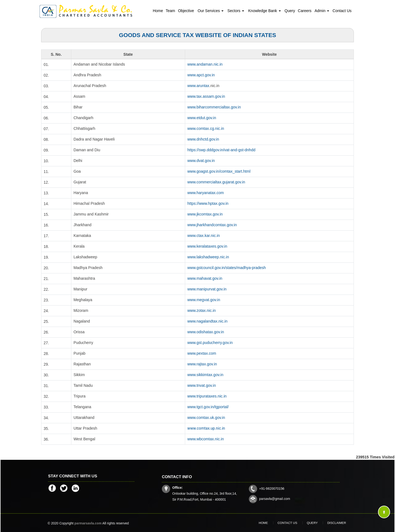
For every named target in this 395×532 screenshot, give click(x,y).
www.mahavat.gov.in (205, 278)
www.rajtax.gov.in (202, 364)
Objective (186, 11)
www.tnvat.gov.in (202, 385)
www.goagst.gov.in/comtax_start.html (219, 171)
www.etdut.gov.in (202, 118)
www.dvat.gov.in (201, 161)
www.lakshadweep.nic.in (208, 257)
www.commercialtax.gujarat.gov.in (216, 182)
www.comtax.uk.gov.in (206, 418)
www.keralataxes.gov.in (207, 246)
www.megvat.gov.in (204, 300)
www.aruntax (198, 86)
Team (170, 11)
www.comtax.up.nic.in (206, 428)
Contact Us (342, 11)
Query (290, 11)
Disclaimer (326, 523)
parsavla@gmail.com (267, 495)
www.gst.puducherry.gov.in (210, 343)
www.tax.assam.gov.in (206, 96)
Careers (305, 11)
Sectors (236, 11)
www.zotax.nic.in (201, 310)
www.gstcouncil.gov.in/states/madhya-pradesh (227, 268)
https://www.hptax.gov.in (208, 203)
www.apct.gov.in (201, 75)
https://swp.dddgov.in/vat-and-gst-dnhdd (221, 150)
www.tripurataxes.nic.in (207, 396)
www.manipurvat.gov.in (207, 289)
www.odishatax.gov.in (206, 332)
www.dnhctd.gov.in (203, 139)
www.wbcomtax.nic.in (206, 439)
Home (158, 11)
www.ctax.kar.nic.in (204, 236)
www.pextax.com (202, 353)
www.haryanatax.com (206, 193)
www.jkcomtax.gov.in (205, 214)
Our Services (211, 11)
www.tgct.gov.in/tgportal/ (208, 407)
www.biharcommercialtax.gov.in (214, 107)
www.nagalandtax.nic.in (207, 321)
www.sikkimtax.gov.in (205, 375)
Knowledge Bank (265, 11)
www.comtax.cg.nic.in (206, 128)
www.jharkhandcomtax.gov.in (212, 225)
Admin (322, 11)
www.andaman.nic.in (205, 64)
